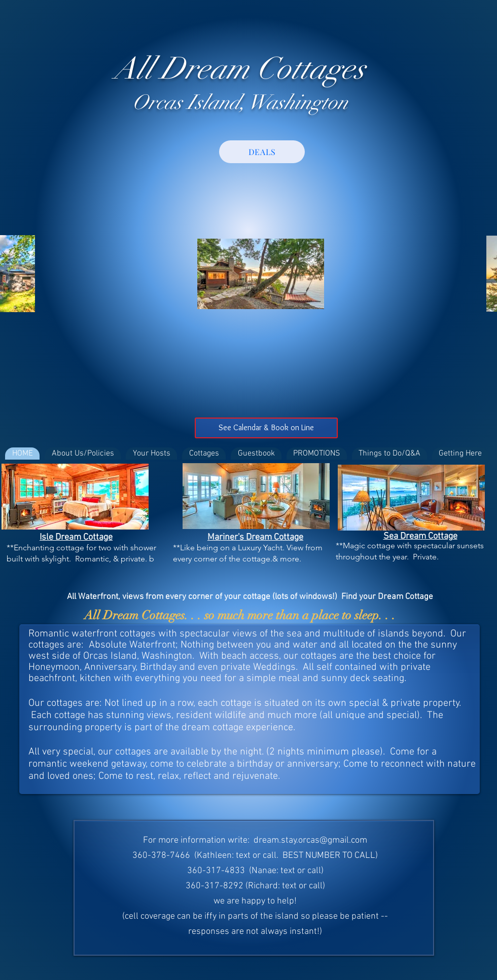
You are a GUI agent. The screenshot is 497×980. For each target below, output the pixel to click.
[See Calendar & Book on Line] (266, 428)
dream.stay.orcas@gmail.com (310, 840)
